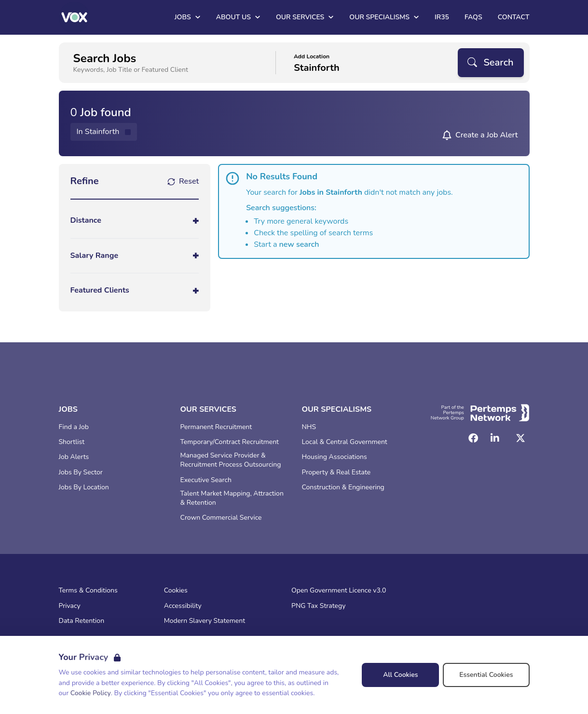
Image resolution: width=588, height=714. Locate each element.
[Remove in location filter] (104, 132)
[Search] (491, 63)
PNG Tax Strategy (318, 606)
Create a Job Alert (487, 135)
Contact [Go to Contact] (514, 17)
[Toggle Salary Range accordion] (135, 256)
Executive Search (206, 480)
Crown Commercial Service (221, 518)
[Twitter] (520, 438)
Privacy (70, 606)
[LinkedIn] (495, 438)
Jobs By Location (84, 487)
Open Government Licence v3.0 (339, 591)
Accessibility (183, 606)
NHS (309, 427)
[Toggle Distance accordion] (135, 221)
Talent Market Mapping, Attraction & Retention (232, 498)
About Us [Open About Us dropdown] (238, 17)
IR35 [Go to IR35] (442, 17)
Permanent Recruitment (216, 427)
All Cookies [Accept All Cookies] (400, 675)
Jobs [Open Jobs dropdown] (188, 17)
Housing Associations (335, 457)
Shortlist (72, 442)
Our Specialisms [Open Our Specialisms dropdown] (384, 17)
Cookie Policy (91, 693)
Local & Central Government (345, 442)
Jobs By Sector (81, 472)
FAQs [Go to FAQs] (473, 17)
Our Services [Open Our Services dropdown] (305, 17)
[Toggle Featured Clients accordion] (135, 290)
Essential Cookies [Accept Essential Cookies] (486, 675)
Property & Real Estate (336, 472)
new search (299, 244)
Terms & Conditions (88, 591)
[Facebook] (473, 438)
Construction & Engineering (343, 487)
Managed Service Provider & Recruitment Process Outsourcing (231, 460)
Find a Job (74, 427)
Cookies (176, 591)
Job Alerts (74, 457)
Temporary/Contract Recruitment (230, 442)
